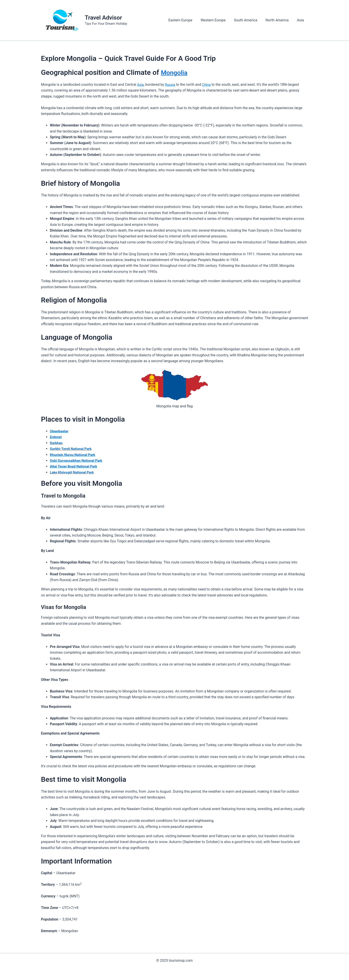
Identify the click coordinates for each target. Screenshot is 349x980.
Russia (170, 85)
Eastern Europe (186, 20)
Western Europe (217, 20)
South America (249, 20)
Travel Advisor (103, 18)
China (207, 85)
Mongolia (176, 72)
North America (279, 20)
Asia (301, 20)
